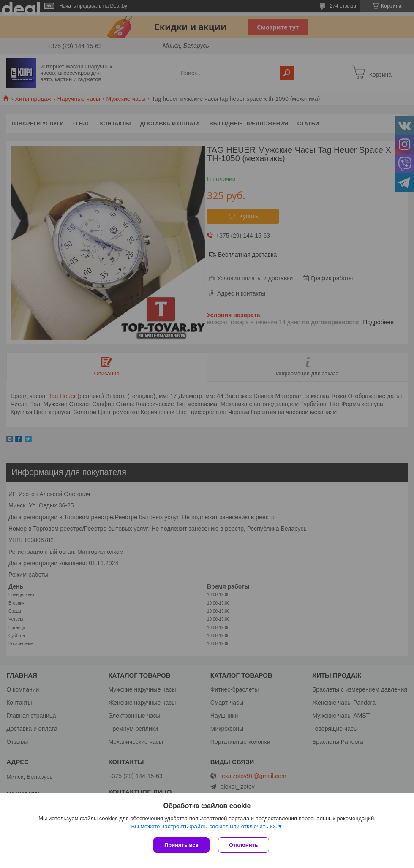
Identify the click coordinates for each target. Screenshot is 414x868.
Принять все (181, 845)
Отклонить (244, 845)
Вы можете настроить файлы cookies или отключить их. (204, 826)
